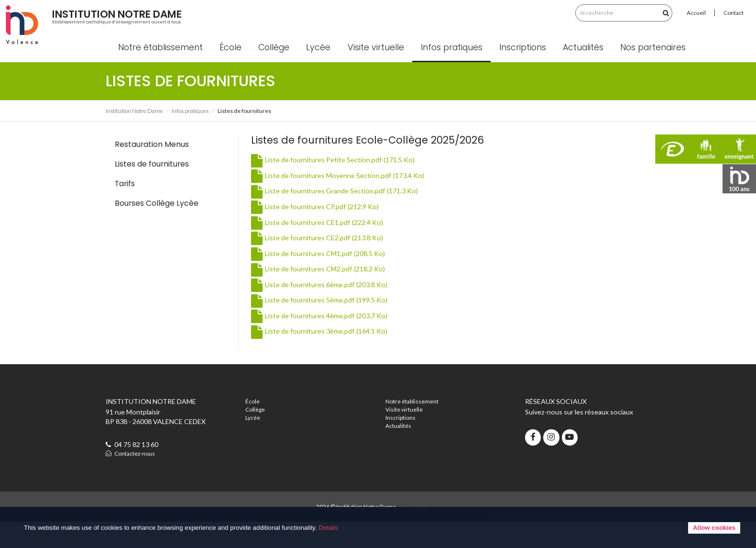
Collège (284, 72)
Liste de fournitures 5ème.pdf (319, 324)
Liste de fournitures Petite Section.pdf (333, 184)
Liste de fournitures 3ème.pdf (319, 355)
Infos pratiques (462, 72)
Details (328, 528)
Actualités (594, 72)
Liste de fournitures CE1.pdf (317, 246)
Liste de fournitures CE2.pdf (317, 262)
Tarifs (125, 207)
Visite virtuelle (386, 72)
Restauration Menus (152, 168)
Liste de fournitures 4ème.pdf (319, 340)
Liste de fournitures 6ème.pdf (319, 308)
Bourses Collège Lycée (157, 228)
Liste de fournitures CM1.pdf (318, 277)
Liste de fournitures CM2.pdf (318, 293)
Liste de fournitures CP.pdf (315, 230)
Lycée (329, 72)
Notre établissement (170, 72)
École (241, 72)
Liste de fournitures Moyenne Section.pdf (338, 199)
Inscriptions (533, 72)
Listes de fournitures (152, 188)
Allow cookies (714, 528)
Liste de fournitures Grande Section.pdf (334, 215)
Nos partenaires (663, 72)
